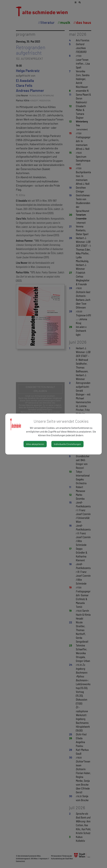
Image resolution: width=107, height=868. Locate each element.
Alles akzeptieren (35, 444)
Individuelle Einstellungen (67, 444)
